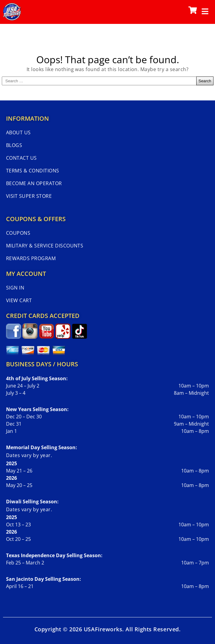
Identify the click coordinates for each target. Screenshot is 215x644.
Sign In (15, 288)
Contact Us (21, 158)
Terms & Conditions (33, 171)
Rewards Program (31, 258)
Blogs (14, 145)
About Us (18, 132)
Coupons (18, 233)
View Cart (19, 300)
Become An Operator (34, 183)
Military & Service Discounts (45, 246)
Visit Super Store (29, 196)
